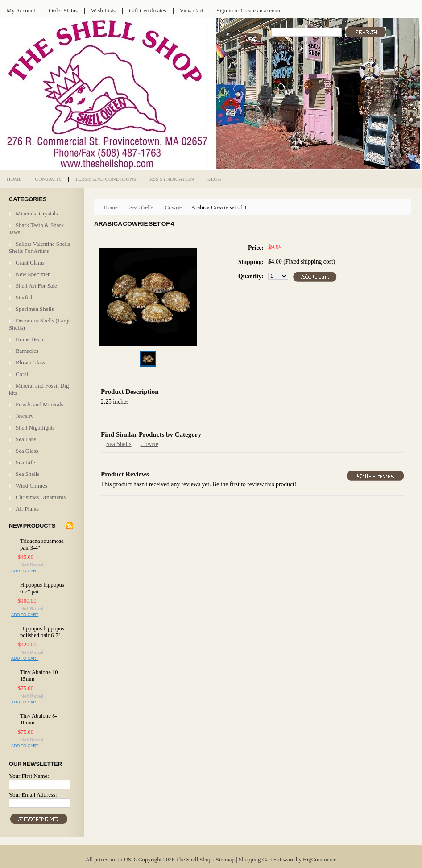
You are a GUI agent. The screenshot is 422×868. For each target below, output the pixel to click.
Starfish (25, 297)
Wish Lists (103, 10)
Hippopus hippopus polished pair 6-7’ (42, 632)
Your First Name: (29, 776)
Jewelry (25, 416)
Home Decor (30, 339)
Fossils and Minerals (39, 404)
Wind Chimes (31, 486)
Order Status (63, 10)
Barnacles (27, 351)
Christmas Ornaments (41, 497)
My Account (21, 10)
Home (111, 207)
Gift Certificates (148, 10)
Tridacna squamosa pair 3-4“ (42, 544)
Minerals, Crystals (37, 213)
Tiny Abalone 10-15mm (40, 676)
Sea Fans (26, 439)
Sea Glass (27, 451)
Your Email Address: (33, 795)
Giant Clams (30, 262)
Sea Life (25, 462)
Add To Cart (25, 571)
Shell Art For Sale (36, 286)
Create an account (261, 10)
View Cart (192, 10)
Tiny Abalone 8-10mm (39, 719)
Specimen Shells (35, 309)
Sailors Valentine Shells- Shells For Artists (41, 247)
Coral (22, 374)
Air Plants (27, 509)
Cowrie (173, 207)
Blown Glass (30, 362)
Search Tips (325, 42)
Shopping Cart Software (267, 859)
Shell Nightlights (35, 428)
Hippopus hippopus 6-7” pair (42, 588)
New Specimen (33, 274)
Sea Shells (27, 474)
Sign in (225, 10)
